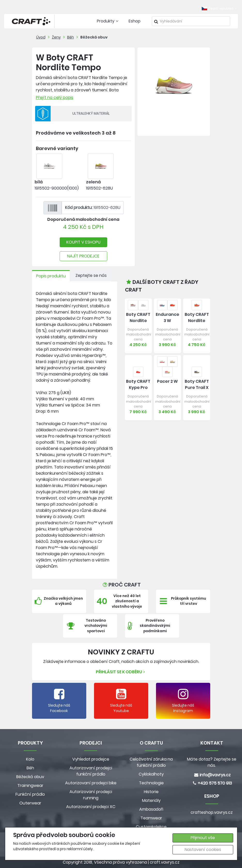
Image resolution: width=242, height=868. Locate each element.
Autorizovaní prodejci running (91, 795)
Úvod (41, 37)
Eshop (135, 21)
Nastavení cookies (203, 850)
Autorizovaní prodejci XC (91, 807)
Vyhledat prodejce (91, 759)
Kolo (30, 759)
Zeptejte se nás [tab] (91, 275)
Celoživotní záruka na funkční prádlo (151, 762)
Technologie (151, 783)
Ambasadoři (151, 809)
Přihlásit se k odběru (121, 672)
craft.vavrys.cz (165, 862)
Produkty (108, 21)
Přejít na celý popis (55, 97)
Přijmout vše (203, 838)
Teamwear (151, 818)
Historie (151, 792)
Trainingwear (30, 785)
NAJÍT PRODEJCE (83, 256)
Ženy (56, 37)
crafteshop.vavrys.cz (212, 812)
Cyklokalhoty (151, 774)
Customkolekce (151, 827)
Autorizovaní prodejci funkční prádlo (91, 771)
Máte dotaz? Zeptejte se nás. (212, 762)
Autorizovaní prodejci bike (91, 783)
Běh (71, 37)
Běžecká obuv (94, 37)
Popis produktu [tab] (51, 276)
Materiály (151, 800)
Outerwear (30, 803)
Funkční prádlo (30, 794)
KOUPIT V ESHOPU (83, 242)
